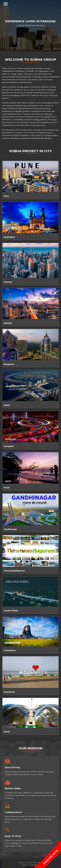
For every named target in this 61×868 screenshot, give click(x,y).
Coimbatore (10, 650)
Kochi (7, 488)
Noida (7, 732)
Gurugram (9, 446)
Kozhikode (9, 692)
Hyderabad (9, 237)
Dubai (7, 405)
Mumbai (8, 323)
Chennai (8, 282)
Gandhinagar (10, 529)
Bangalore (9, 364)
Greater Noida (11, 611)
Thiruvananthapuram (14, 571)
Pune (6, 196)
